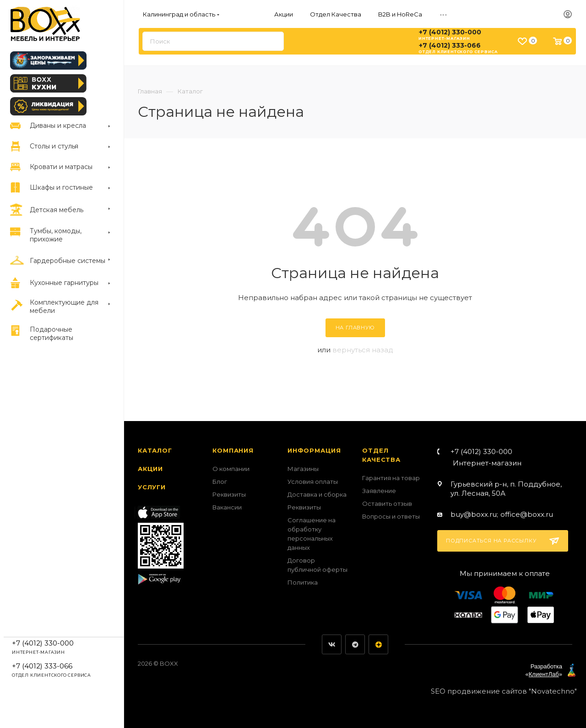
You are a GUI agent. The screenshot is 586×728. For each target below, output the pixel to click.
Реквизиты (229, 494)
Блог (220, 482)
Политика (303, 582)
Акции (150, 469)
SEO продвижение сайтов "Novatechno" (504, 691)
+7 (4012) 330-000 (450, 32)
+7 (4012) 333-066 (450, 45)
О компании (231, 469)
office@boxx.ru (527, 514)
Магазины (303, 469)
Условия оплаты (313, 482)
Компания (233, 450)
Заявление (379, 491)
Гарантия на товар (391, 478)
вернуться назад (363, 350)
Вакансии (227, 507)
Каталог (155, 450)
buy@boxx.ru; (474, 514)
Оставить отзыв (387, 504)
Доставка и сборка (317, 494)
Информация (314, 450)
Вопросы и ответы (391, 516)
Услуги (152, 487)
